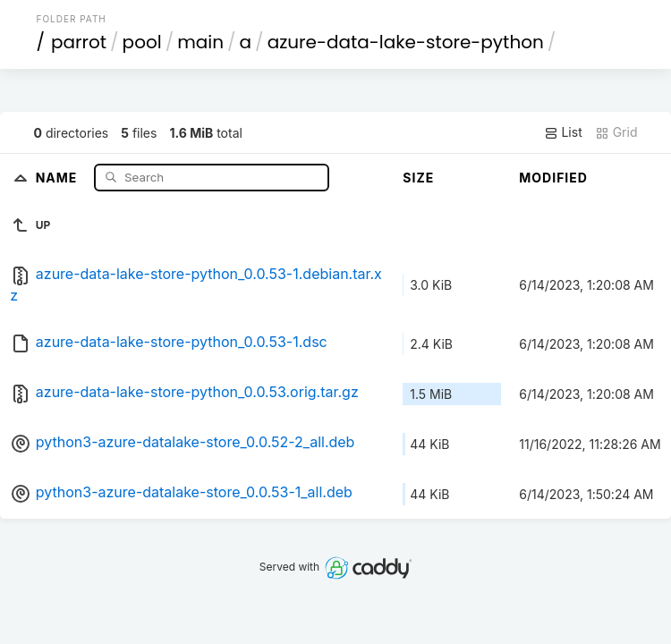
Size (418, 178)
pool (142, 42)
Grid (616, 132)
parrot (79, 42)
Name (59, 177)
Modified (553, 178)
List (563, 132)
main (200, 42)
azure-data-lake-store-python (406, 42)
